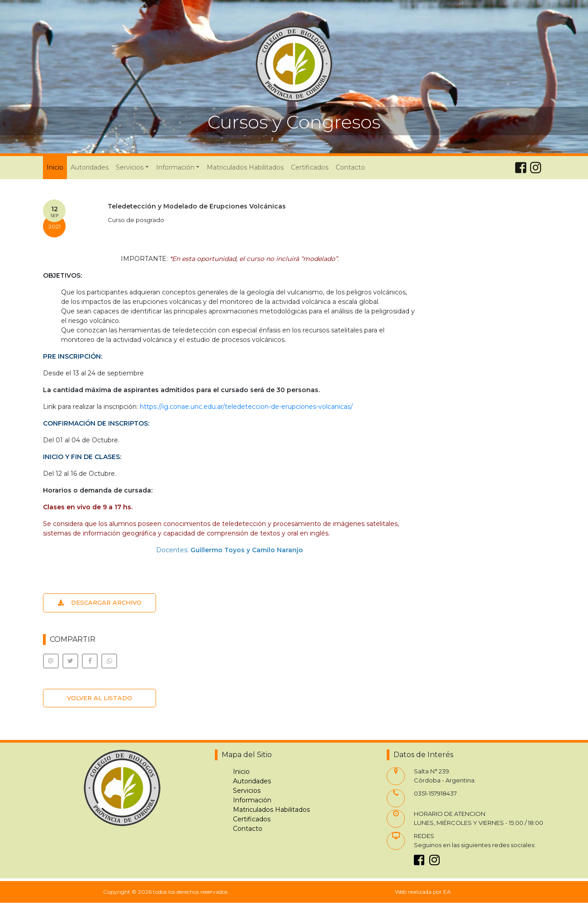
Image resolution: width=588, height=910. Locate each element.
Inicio (57, 167)
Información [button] (175, 167)
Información (252, 800)
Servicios (247, 791)
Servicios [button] (130, 167)
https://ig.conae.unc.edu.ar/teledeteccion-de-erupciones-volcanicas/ (246, 407)
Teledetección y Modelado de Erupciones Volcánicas (197, 206)
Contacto (350, 167)
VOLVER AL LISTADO (100, 698)
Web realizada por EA (423, 892)
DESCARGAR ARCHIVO (100, 602)
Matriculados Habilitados (245, 167)
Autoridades (90, 167)
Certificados (310, 167)
